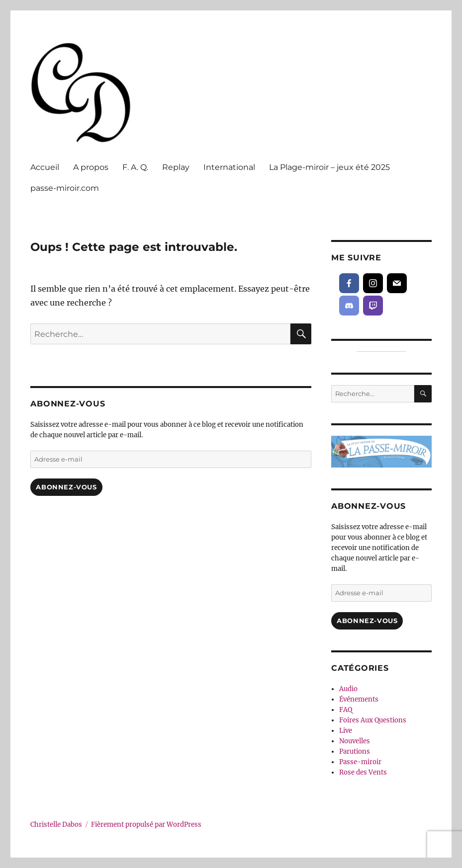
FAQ (346, 710)
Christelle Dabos (56, 825)
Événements (359, 699)
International (229, 167)
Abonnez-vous (66, 487)
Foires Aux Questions (373, 720)
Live (346, 731)
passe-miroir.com (65, 188)
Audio (348, 689)
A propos (91, 167)
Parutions (355, 751)
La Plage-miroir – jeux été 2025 (329, 167)
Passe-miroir (360, 762)
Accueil (45, 167)
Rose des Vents (363, 772)
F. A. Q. (135, 167)
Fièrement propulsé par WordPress (146, 825)
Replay (176, 167)
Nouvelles (355, 741)
